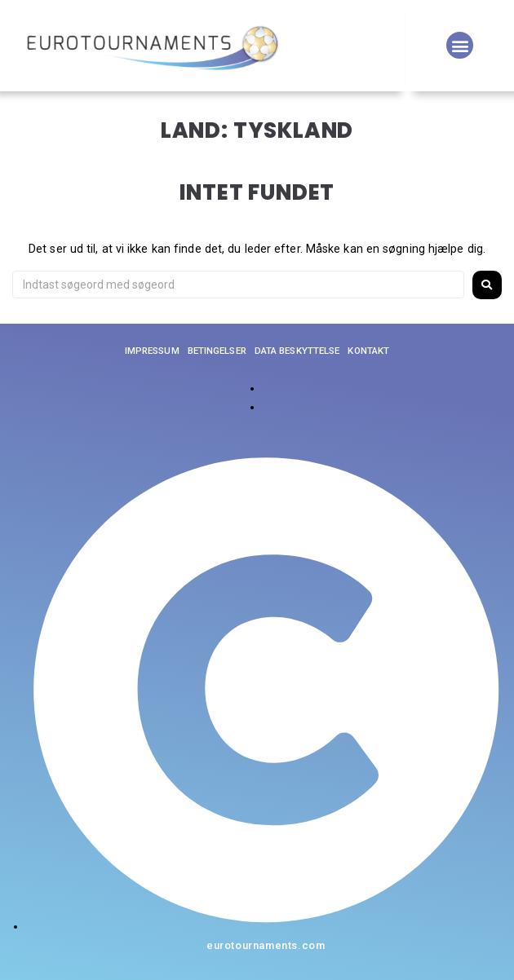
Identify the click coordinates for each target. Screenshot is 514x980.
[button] (460, 45)
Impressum (152, 351)
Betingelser (217, 351)
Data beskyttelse (297, 351)
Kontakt (368, 351)
